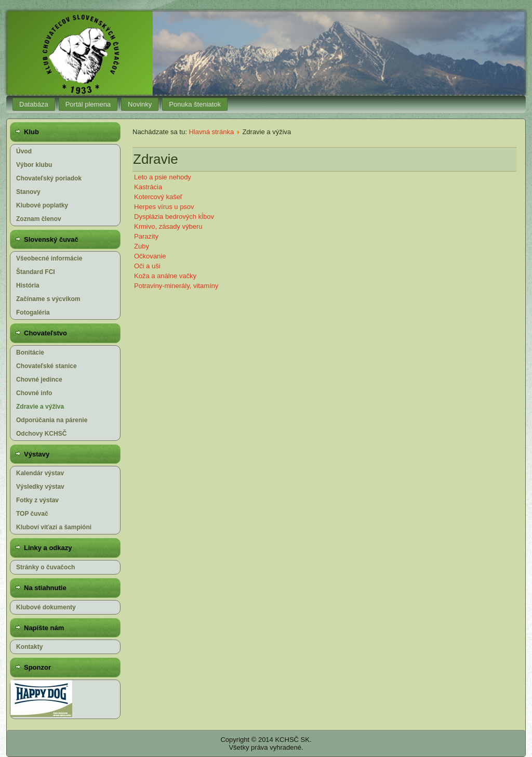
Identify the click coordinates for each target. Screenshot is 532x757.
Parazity (146, 236)
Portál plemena (88, 104)
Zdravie (156, 159)
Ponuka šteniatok (195, 104)
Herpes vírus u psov (164, 207)
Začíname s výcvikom (48, 299)
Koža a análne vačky (165, 276)
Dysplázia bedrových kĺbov (174, 217)
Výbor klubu (34, 165)
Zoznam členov (39, 219)
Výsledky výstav (40, 487)
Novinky (140, 104)
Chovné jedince (39, 380)
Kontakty (29, 647)
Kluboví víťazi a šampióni (54, 527)
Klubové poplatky (42, 205)
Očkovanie (150, 256)
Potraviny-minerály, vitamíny (176, 286)
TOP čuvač (32, 514)
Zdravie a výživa (40, 407)
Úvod (24, 151)
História (28, 285)
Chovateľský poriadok (49, 178)
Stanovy (28, 192)
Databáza (34, 104)
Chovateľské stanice (46, 366)
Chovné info (34, 393)
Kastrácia (148, 187)
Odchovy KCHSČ (41, 434)
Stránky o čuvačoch (45, 567)
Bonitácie (30, 353)
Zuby (142, 246)
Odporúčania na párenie (52, 420)
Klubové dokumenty (46, 607)
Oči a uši (147, 266)
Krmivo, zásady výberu (168, 226)
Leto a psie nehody (163, 177)
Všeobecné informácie (49, 258)
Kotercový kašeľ (158, 197)
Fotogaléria (33, 312)
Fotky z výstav (37, 500)
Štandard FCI (36, 272)
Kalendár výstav (40, 473)
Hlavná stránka (211, 132)
